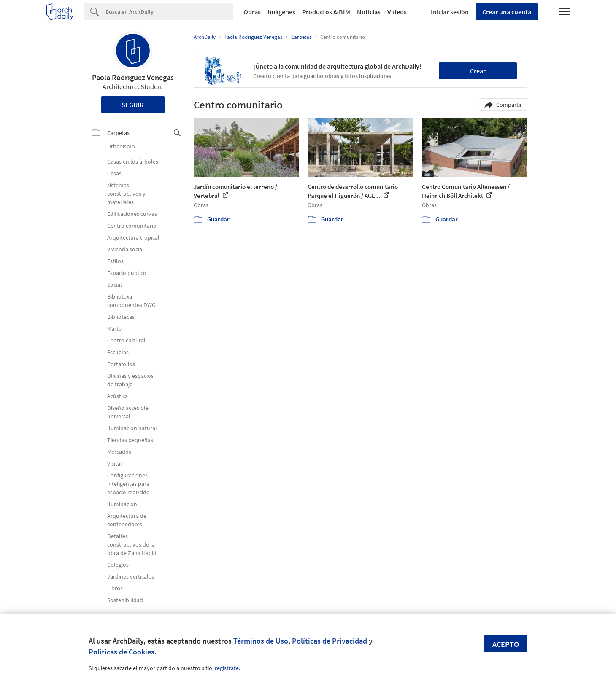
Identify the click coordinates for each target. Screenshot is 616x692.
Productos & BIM (326, 12)
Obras (252, 12)
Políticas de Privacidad (330, 641)
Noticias (369, 12)
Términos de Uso (261, 641)
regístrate (227, 668)
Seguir (133, 105)
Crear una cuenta (507, 12)
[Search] (169, 12)
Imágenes (281, 12)
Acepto (506, 644)
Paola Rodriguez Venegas (133, 77)
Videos (397, 12)
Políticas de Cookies (122, 652)
